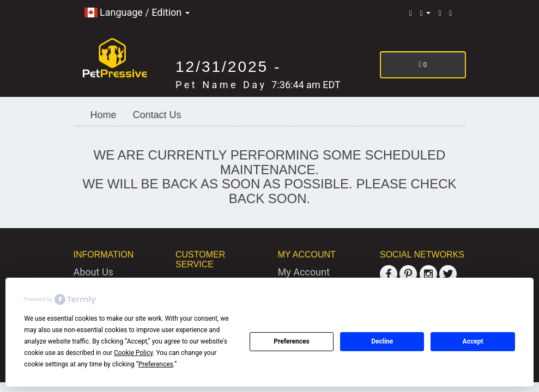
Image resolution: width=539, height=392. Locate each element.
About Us (93, 272)
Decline (382, 341)
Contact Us (157, 115)
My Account (304, 272)
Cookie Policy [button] (133, 353)
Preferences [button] (156, 364)
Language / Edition (137, 12)
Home (104, 115)
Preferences (292, 341)
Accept (473, 341)
